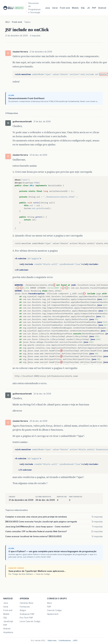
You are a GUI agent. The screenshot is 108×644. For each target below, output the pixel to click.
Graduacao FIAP (27, 614)
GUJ (7, 22)
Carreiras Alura (26, 603)
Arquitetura (8, 632)
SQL (83, 8)
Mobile (75, 8)
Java (48, 8)
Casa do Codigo (54, 610)
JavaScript (8, 621)
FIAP (49, 607)
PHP (94, 8)
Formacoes (25, 607)
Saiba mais (52, 641)
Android (102, 8)
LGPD (75, 641)
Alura (49, 603)
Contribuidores (65, 641)
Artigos (23, 610)
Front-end (17, 22)
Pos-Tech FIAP (26, 618)
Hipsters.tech (53, 614)
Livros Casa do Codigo (30, 621)
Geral (55, 8)
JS (88, 8)
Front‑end (65, 8)
